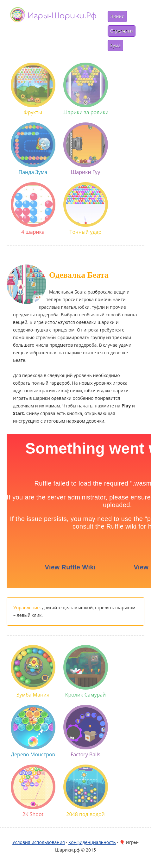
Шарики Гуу (86, 149)
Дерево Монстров (33, 731)
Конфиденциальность (92, 842)
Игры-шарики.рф (62, 16)
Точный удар (86, 209)
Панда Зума (33, 149)
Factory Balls (86, 731)
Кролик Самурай (86, 672)
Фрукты (33, 89)
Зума (115, 45)
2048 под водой (86, 791)
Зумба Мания (33, 672)
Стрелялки (122, 31)
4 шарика (33, 209)
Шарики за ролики (85, 89)
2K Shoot (33, 791)
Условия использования (39, 842)
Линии (117, 16)
